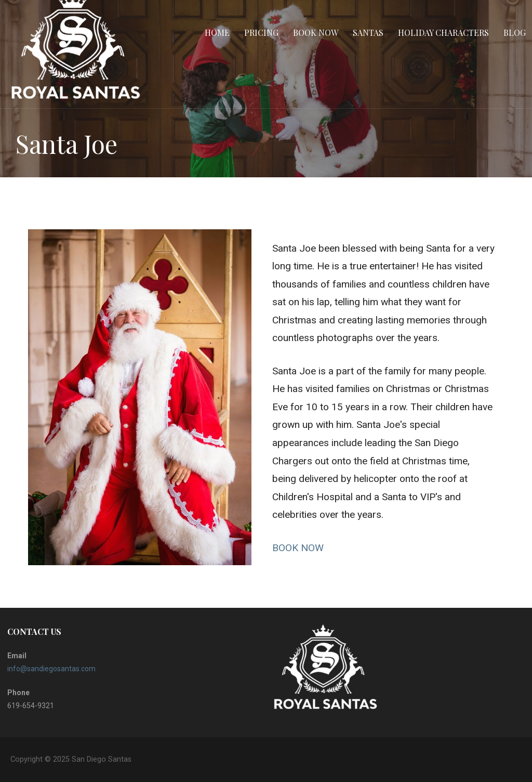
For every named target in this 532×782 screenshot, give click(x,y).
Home (217, 32)
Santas (368, 32)
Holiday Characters (443, 32)
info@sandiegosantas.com (51, 669)
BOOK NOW (298, 548)
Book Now (316, 32)
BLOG (515, 32)
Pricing (261, 32)
